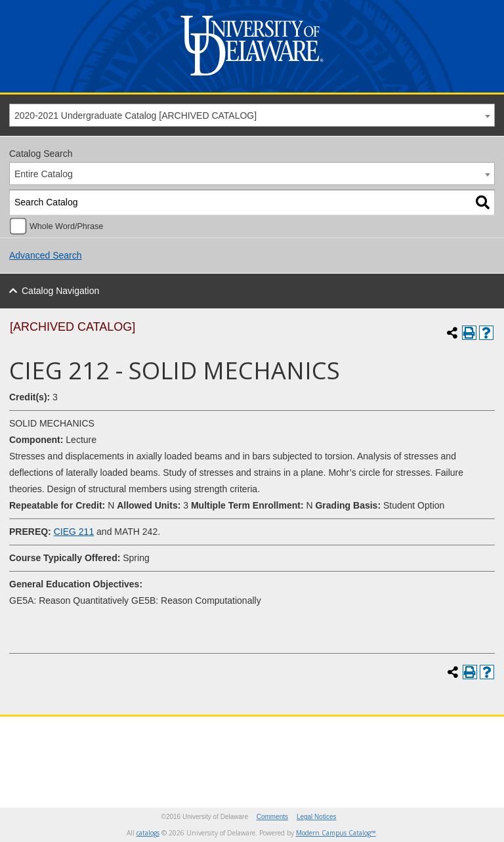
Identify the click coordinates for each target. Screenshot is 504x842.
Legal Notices (317, 817)
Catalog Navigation (60, 291)
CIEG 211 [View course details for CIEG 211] (74, 532)
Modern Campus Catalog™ (336, 833)
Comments (272, 817)
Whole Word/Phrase (66, 226)
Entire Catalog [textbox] (44, 174)
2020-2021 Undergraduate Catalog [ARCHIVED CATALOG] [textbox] (136, 116)
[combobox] (252, 115)
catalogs (148, 833)
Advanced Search (46, 255)
